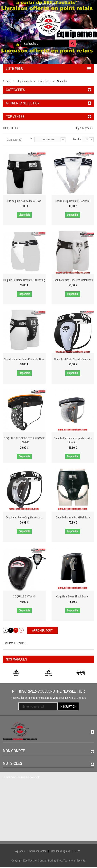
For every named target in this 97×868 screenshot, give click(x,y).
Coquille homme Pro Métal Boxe (73, 517)
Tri (32, 139)
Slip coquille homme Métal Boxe (24, 201)
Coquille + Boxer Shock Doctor (73, 596)
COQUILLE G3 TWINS (24, 596)
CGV (77, 851)
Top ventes (15, 117)
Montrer (78, 139)
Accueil (7, 81)
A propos (20, 851)
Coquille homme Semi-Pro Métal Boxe (24, 359)
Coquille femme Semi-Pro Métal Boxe (73, 280)
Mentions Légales (60, 851)
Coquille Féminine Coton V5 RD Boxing (24, 280)
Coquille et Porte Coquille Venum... (73, 359)
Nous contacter (38, 851)
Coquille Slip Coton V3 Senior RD (73, 201)
